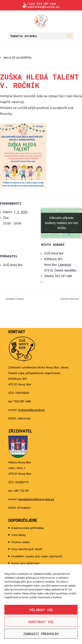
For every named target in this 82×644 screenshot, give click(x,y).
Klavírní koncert (70, 299)
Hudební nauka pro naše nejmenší (37, 556)
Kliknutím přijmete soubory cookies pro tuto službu (62, 223)
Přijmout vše (41, 610)
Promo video (21, 542)
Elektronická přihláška (28, 528)
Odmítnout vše (41, 622)
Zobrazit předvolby (41, 634)
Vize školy (19, 535)
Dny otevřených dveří (27, 549)
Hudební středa (14, 299)
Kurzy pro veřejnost (25, 563)
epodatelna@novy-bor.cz (36, 499)
